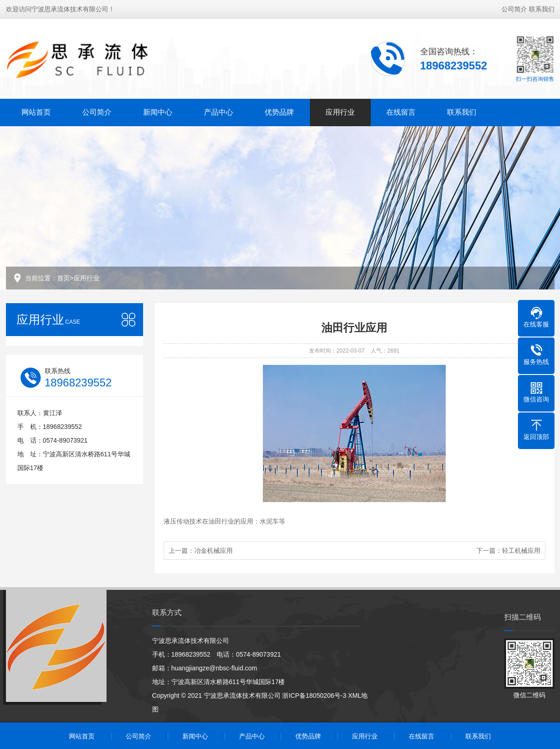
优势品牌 (279, 111)
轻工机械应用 (521, 551)
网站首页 (36, 111)
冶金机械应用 (213, 551)
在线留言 (401, 111)
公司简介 (514, 8)
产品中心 (219, 111)
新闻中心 (158, 111)
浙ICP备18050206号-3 (314, 695)
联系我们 (542, 8)
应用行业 (340, 111)
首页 (64, 278)
